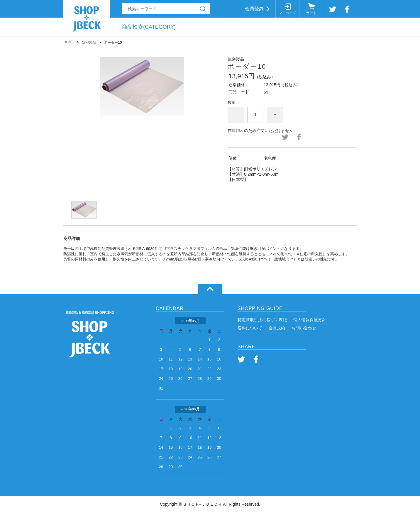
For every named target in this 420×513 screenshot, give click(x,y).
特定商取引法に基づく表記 (262, 320)
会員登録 (254, 9)
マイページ (287, 13)
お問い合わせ (304, 328)
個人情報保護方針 (310, 320)
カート (311, 13)
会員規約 (277, 328)
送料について (250, 328)
